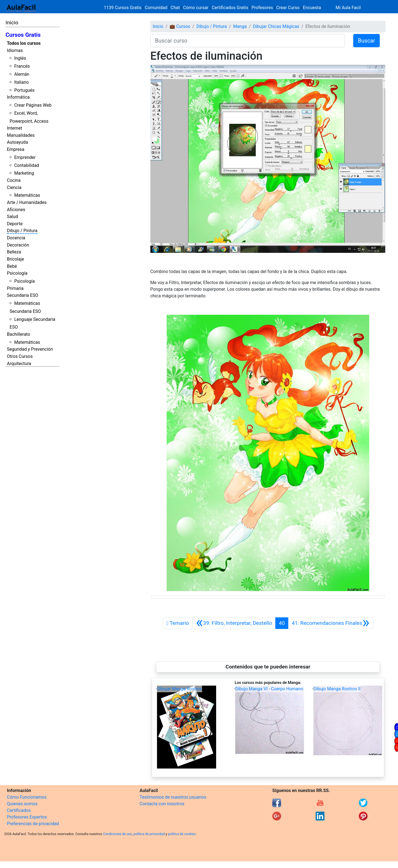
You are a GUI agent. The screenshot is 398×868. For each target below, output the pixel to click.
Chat (175, 8)
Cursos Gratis (23, 35)
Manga (240, 26)
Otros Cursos (20, 356)
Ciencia (14, 188)
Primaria (15, 288)
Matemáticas (27, 195)
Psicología (17, 273)
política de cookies (182, 834)
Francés (22, 66)
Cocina (14, 180)
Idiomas (15, 50)
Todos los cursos (24, 43)
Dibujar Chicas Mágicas (276, 26)
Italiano (21, 82)
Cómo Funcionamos (27, 797)
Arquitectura (19, 364)
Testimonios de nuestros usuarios (173, 797)
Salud (12, 217)
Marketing (24, 173)
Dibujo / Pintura (22, 231)
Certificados (19, 810)
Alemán (22, 74)
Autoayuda (17, 142)
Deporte (15, 224)
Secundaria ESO (23, 295)
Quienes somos (22, 804)
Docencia (16, 238)
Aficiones (16, 210)
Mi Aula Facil (348, 8)
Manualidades (21, 135)
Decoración (18, 245)
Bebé (12, 266)
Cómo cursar (196, 8)
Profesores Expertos (27, 817)
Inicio (12, 23)
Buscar (366, 41)
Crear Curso (288, 8)
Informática (18, 97)
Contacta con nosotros (162, 804)
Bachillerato (19, 334)
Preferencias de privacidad (33, 824)
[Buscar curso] (248, 41)
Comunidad (156, 8)
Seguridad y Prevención (30, 349)
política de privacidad (149, 834)
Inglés (20, 58)
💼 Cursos (180, 26)
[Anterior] (234, 623)
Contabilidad (27, 165)
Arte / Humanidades (27, 202)
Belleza (14, 252)
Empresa (16, 149)
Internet (15, 128)
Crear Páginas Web (33, 105)
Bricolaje (15, 259)
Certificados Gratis (230, 8)
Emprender (25, 157)
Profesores (262, 8)
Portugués (24, 90)
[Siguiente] (330, 623)
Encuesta (312, 8)
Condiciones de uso (118, 834)
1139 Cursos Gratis (123, 8)
